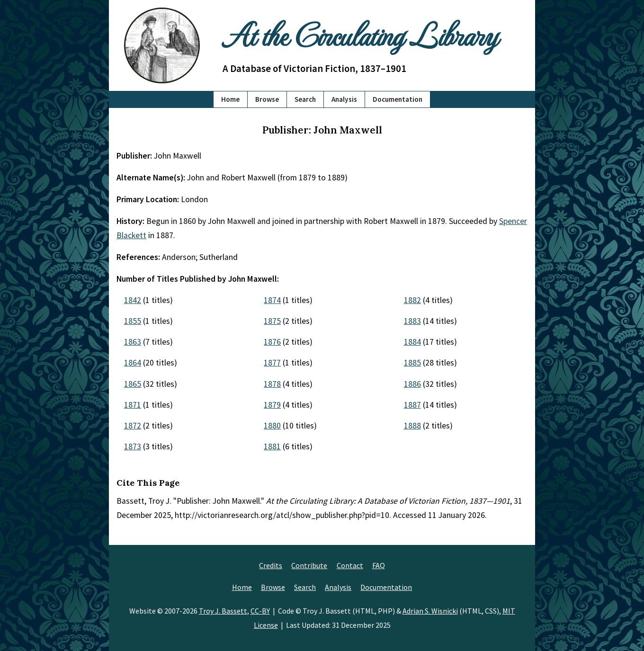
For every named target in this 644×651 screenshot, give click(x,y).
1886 (412, 384)
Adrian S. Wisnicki (430, 611)
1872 (133, 426)
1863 (133, 342)
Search (305, 99)
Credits (271, 565)
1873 (133, 446)
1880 (272, 426)
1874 (272, 300)
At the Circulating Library (360, 34)
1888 (412, 426)
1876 (272, 342)
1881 (272, 446)
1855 (133, 321)
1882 (412, 300)
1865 (133, 384)
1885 (412, 363)
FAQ (379, 565)
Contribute (309, 565)
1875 (272, 321)
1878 (272, 384)
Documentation (398, 99)
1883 (412, 321)
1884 (412, 342)
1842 (133, 300)
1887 (412, 405)
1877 (272, 363)
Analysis (344, 99)
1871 (133, 405)
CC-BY (260, 611)
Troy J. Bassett (223, 611)
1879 (272, 405)
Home (230, 99)
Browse (267, 99)
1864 (133, 363)
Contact (350, 565)
